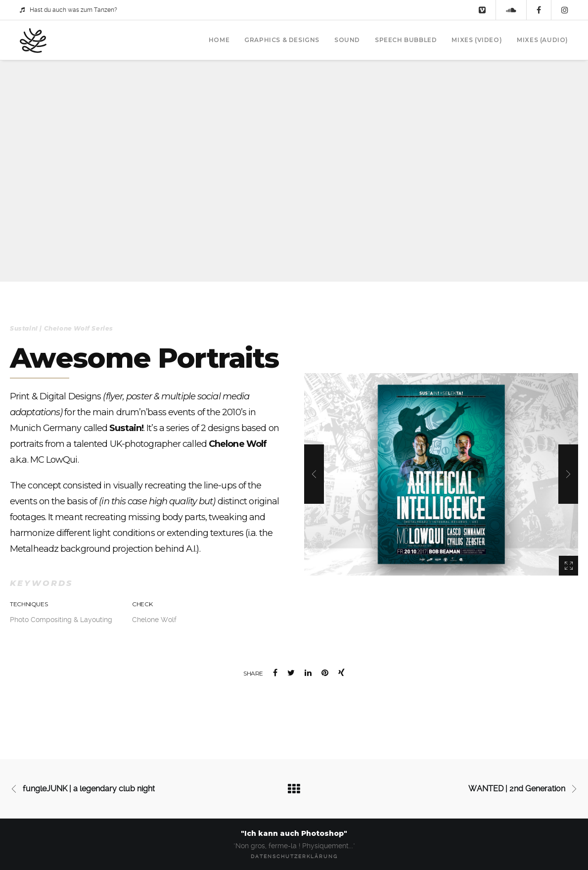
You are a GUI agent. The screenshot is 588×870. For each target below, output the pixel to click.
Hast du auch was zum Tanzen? (68, 10)
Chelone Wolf (154, 620)
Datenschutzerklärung (294, 856)
